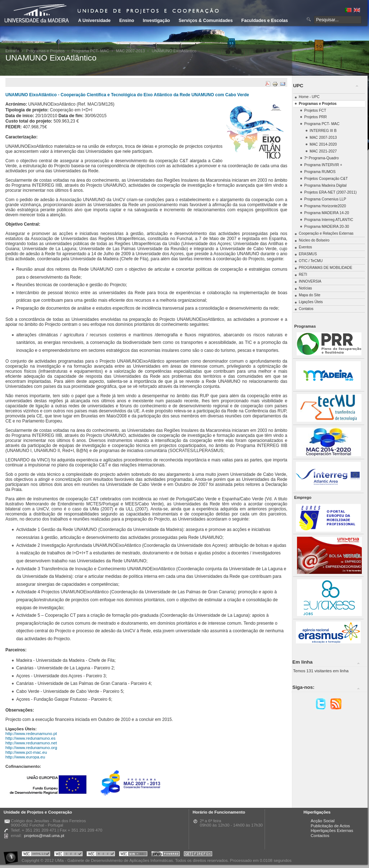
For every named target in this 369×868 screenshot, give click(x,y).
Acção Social (323, 821)
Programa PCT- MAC (90, 51)
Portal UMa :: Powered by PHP (166, 855)
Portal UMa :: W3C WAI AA (133, 855)
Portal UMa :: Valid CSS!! (68, 855)
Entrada (12, 51)
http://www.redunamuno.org (31, 747)
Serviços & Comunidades (206, 21)
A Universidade (94, 21)
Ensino (127, 21)
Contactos (320, 836)
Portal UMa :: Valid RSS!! (101, 855)
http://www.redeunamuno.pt (31, 733)
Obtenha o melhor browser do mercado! (198, 855)
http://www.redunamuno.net (31, 743)
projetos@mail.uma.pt (44, 836)
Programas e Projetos (46, 51)
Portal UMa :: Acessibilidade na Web (13, 855)
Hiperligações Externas (332, 831)
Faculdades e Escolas (264, 21)
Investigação (156, 21)
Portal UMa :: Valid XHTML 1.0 (36, 855)
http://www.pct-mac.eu (26, 752)
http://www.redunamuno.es (30, 738)
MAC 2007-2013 (130, 51)
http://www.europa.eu (25, 757)
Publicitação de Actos (330, 826)
